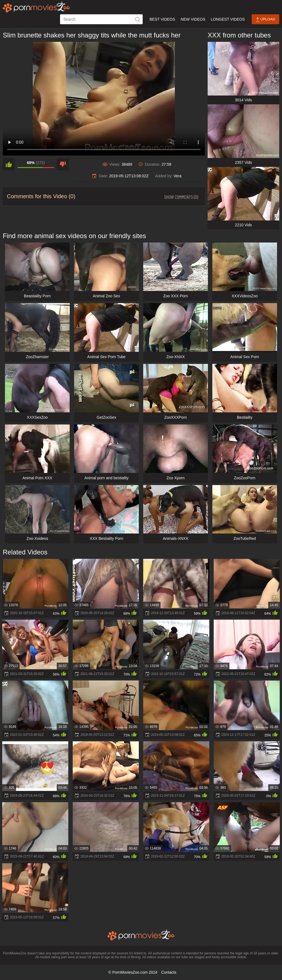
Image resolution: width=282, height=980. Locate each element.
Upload (265, 19)
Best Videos (162, 19)
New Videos (193, 19)
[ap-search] (101, 19)
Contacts (169, 972)
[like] (9, 164)
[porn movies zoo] (36, 7)
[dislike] (63, 164)
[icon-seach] (138, 19)
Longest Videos (228, 19)
